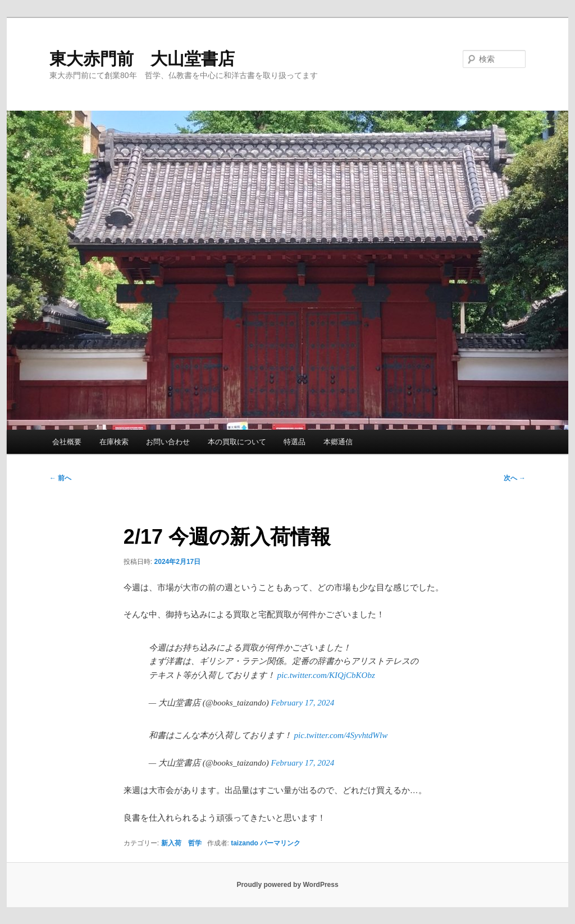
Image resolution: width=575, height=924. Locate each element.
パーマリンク (280, 843)
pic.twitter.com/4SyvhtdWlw (341, 735)
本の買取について (237, 442)
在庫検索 (114, 442)
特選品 (295, 442)
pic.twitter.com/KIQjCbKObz (326, 675)
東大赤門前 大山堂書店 (142, 59)
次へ (515, 478)
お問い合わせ (168, 442)
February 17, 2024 (302, 703)
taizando (245, 843)
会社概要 (67, 442)
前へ (60, 478)
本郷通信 (338, 442)
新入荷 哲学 (181, 843)
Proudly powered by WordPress (287, 885)
